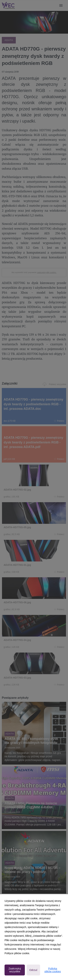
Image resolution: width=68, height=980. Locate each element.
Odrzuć (33, 970)
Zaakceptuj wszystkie (15, 970)
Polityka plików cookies (53, 970)
